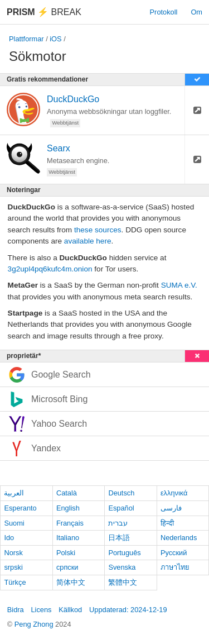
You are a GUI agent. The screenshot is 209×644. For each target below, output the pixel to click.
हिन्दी (167, 523)
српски (67, 567)
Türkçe (15, 582)
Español (121, 508)
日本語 (119, 538)
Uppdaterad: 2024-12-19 (128, 610)
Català (67, 493)
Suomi (14, 523)
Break (44, 12)
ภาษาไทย (175, 567)
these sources (98, 230)
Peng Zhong (35, 624)
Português (124, 553)
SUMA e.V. (179, 285)
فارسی (171, 508)
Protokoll (164, 12)
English (68, 508)
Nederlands (179, 538)
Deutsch (121, 493)
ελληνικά (174, 493)
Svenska (122, 567)
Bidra (16, 610)
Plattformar (26, 39)
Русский (174, 553)
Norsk (13, 553)
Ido (9, 538)
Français (70, 523)
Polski (66, 553)
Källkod (70, 610)
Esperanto (20, 508)
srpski (13, 567)
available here (88, 241)
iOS (55, 39)
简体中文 (71, 582)
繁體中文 (123, 582)
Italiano (68, 538)
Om (196, 12)
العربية (14, 493)
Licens (41, 610)
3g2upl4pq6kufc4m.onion (50, 269)
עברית (118, 523)
